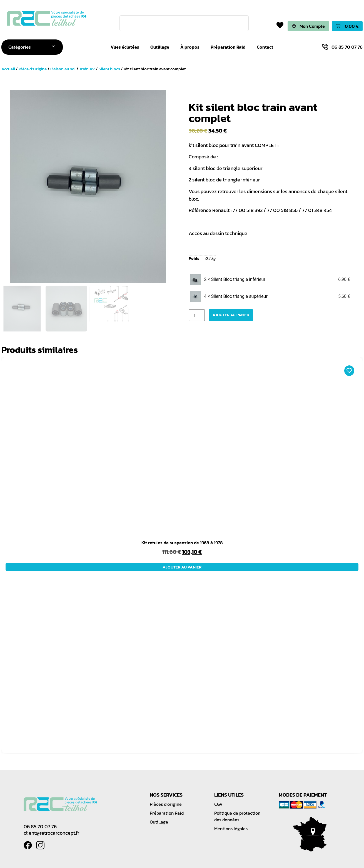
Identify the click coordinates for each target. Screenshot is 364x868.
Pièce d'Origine (33, 69)
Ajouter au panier (231, 315)
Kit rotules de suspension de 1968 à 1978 (182, 543)
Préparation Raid (228, 47)
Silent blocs (109, 69)
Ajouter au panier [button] (182, 567)
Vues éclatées (125, 47)
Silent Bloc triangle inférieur (238, 279)
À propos (190, 47)
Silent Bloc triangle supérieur (239, 296)
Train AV (87, 69)
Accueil (8, 69)
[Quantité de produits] (197, 315)
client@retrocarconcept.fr (51, 833)
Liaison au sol (63, 69)
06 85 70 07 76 (40, 827)
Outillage (160, 47)
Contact (265, 47)
